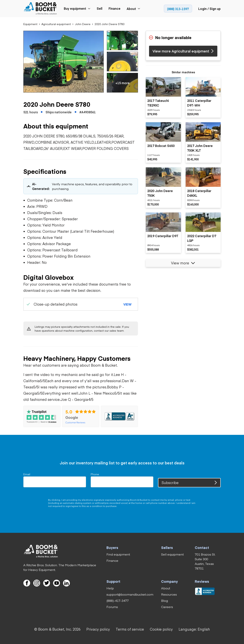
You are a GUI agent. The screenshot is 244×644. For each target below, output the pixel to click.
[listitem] (163, 97)
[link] (41, 9)
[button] (64, 62)
